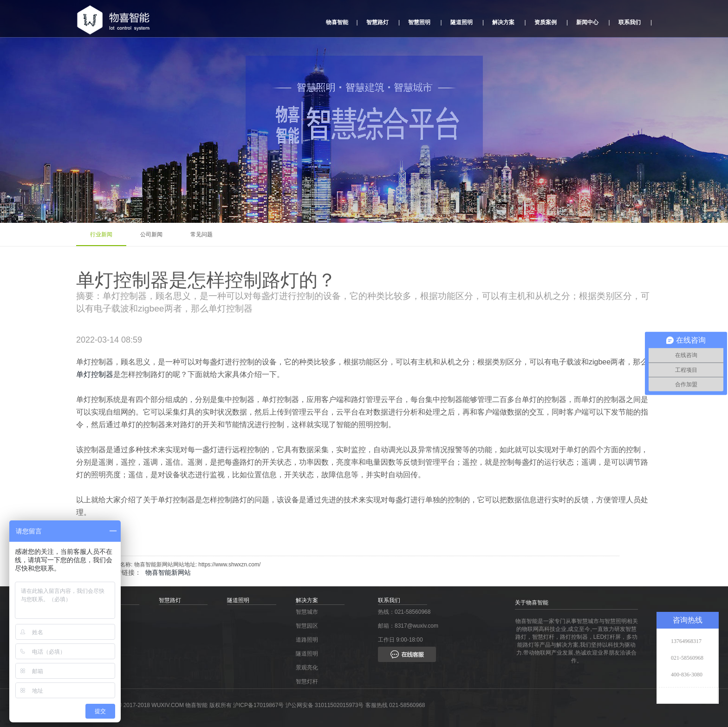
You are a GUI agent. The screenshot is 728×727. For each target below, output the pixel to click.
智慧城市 (307, 612)
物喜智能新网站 (168, 572)
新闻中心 (587, 22)
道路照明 (307, 640)
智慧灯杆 (307, 682)
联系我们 (630, 22)
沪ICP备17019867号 (259, 705)
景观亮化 (307, 668)
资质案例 (546, 22)
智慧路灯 (377, 22)
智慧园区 (307, 626)
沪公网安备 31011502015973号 (325, 705)
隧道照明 (461, 22)
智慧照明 (419, 22)
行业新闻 (101, 234)
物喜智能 (337, 22)
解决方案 (503, 22)
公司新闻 (151, 234)
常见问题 (201, 234)
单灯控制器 (95, 374)
